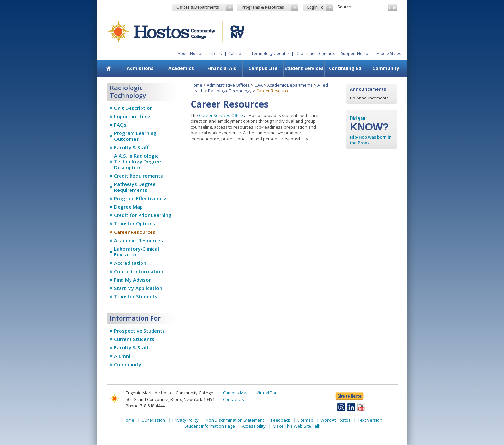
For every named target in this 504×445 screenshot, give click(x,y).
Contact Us (233, 399)
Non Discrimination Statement (235, 420)
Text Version (370, 420)
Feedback (281, 420)
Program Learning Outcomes (135, 136)
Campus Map (236, 393)
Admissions (140, 68)
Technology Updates (270, 53)
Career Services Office (221, 115)
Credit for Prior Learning (143, 215)
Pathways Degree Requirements (135, 187)
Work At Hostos (336, 420)
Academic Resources (138, 240)
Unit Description (133, 108)
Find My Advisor (132, 280)
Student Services (304, 68)
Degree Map (128, 207)
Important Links (133, 116)
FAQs (120, 125)
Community (386, 68)
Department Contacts (315, 53)
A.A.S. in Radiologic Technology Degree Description (137, 161)
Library (216, 53)
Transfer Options (135, 223)
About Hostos (190, 53)
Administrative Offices (228, 85)
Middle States (389, 53)
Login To (320, 7)
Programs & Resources (270, 7)
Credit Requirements (138, 176)
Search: (345, 7)
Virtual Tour (268, 393)
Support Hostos (356, 53)
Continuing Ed (345, 68)
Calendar (237, 53)
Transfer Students (136, 296)
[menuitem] (109, 68)
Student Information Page (210, 426)
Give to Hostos (350, 396)
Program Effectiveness (141, 198)
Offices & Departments (205, 7)
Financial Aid (222, 68)
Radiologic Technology (230, 91)
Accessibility (254, 426)
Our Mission (153, 420)
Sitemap (305, 420)
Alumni (122, 356)
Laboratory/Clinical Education (136, 252)
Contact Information (139, 271)
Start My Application (138, 288)
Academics (181, 68)
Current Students (134, 339)
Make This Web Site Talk (296, 426)
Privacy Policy (185, 420)
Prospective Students (139, 331)
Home (196, 85)
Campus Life (263, 68)
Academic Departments (290, 85)
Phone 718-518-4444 (145, 406)
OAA (258, 85)
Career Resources (135, 232)
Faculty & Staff (131, 147)
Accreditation (130, 263)
